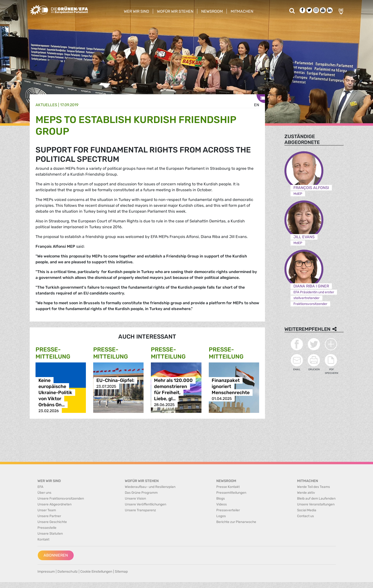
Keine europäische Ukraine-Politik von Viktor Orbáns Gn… (55, 393)
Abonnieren (56, 555)
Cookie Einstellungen (96, 572)
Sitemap (121, 572)
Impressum (46, 572)
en (257, 105)
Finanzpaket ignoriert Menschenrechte (231, 386)
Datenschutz (68, 572)
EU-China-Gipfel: (115, 380)
